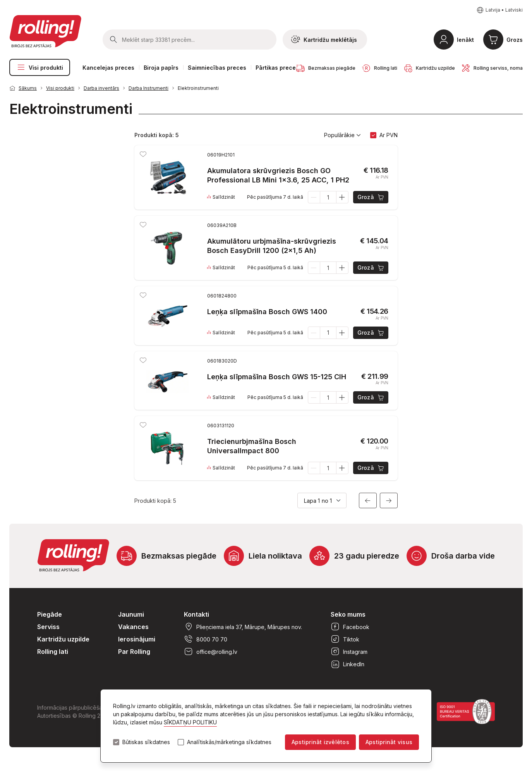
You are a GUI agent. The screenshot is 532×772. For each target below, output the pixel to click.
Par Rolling (134, 652)
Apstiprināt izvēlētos (320, 742)
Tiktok (345, 639)
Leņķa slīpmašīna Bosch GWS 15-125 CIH (277, 377)
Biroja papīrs (161, 68)
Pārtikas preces (277, 68)
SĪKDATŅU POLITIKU (190, 722)
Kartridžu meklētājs (324, 40)
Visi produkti (40, 67)
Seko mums (348, 614)
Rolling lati (53, 652)
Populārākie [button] (342, 135)
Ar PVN (389, 135)
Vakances (133, 627)
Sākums (28, 88)
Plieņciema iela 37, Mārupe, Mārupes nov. (243, 627)
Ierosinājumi (137, 639)
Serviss (48, 627)
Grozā (371, 197)
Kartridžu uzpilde (63, 639)
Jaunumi (131, 614)
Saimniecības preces (217, 68)
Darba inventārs (101, 88)
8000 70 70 (206, 639)
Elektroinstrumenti (198, 88)
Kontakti (196, 614)
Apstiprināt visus (389, 742)
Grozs (515, 40)
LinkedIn (348, 664)
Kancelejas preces (108, 68)
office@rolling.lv (211, 652)
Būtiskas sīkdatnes (146, 742)
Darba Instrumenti (148, 88)
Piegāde (50, 614)
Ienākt (465, 40)
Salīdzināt (221, 197)
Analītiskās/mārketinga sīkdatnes (229, 742)
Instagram (349, 652)
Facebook (350, 627)
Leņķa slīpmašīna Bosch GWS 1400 (267, 312)
